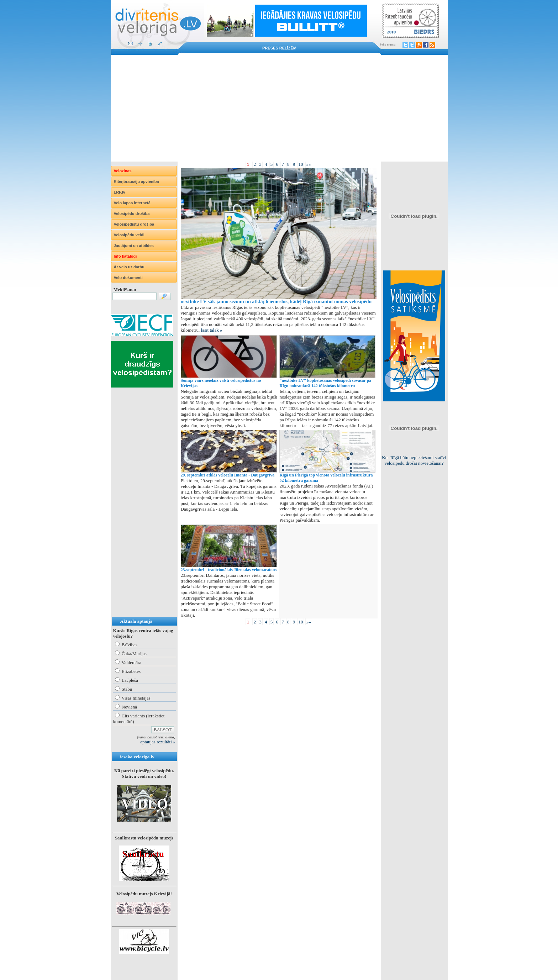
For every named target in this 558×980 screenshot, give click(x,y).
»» (309, 164)
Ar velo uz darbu (129, 267)
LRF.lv (120, 192)
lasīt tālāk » (212, 330)
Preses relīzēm (279, 48)
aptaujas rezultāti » (158, 742)
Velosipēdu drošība (132, 214)
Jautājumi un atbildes (134, 246)
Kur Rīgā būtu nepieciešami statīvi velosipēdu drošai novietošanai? (414, 460)
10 (301, 164)
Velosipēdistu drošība (134, 224)
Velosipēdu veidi (129, 235)
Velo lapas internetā (132, 203)
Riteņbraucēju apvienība (136, 181)
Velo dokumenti (128, 278)
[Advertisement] (279, 108)
